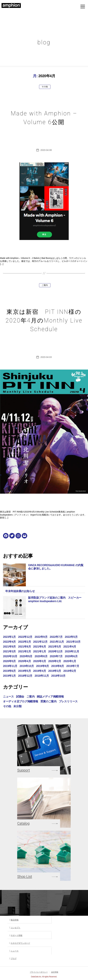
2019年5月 (24, 671)
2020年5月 (9, 661)
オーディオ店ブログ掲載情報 (21, 701)
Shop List (25, 877)
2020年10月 (10, 656)
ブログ (14, 959)
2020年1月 (70, 661)
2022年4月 (9, 642)
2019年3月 (55, 671)
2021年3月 (9, 651)
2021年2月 (24, 651)
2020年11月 (72, 651)
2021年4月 (70, 647)
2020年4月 (24, 661)
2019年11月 (10, 666)
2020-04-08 (46, 150)
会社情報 (55, 972)
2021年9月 (9, 647)
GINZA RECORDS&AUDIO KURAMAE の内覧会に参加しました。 (56, 567)
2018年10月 (58, 676)
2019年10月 (27, 666)
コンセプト (16, 928)
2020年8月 (41, 656)
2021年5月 (55, 647)
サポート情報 (16, 935)
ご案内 (45, 285)
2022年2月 (24, 642)
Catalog (23, 823)
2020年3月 (40, 661)
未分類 (17, 706)
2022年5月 (71, 637)
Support (23, 770)
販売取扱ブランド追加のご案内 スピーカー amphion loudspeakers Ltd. (56, 599)
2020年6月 (71, 656)
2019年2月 (70, 671)
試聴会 (20, 697)
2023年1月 (9, 637)
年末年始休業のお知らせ (20, 591)
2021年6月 (40, 647)
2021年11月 (57, 642)
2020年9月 (26, 656)
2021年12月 (40, 642)
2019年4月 (40, 671)
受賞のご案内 (48, 701)
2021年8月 (24, 647)
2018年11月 (42, 676)
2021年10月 (73, 642)
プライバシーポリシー (39, 972)
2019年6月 (9, 671)
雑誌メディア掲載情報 (50, 697)
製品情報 (15, 920)
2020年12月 (55, 651)
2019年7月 (73, 666)
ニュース (8, 697)
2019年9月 (43, 666)
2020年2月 (55, 661)
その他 (45, 87)
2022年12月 (25, 637)
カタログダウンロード (20, 943)
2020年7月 (56, 656)
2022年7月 (56, 637)
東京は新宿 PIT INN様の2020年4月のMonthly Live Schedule (44, 320)
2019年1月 (9, 676)
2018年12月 (25, 676)
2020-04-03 (46, 357)
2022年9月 (41, 637)
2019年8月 (58, 666)
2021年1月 (40, 651)
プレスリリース (68, 701)
